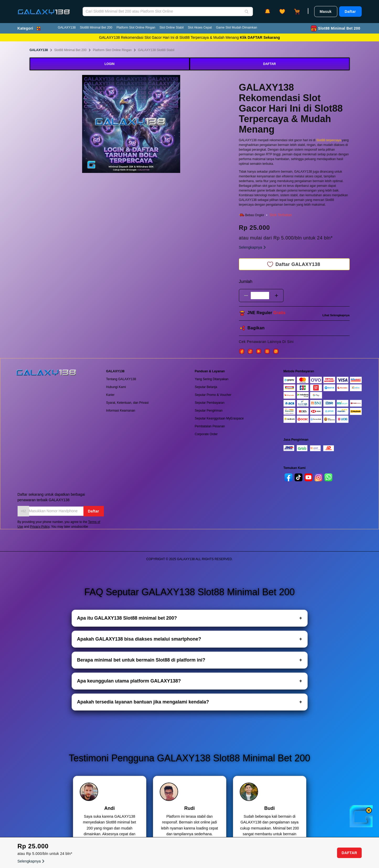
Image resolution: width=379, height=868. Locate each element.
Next (184, 125)
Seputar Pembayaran (210, 403)
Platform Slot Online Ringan (136, 28)
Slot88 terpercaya (329, 140)
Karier (110, 395)
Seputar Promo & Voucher (213, 395)
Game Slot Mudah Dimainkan (236, 28)
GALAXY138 (67, 28)
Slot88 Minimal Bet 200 (96, 28)
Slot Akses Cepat (200, 28)
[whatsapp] (328, 477)
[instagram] (318, 477)
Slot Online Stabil (172, 28)
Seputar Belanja (206, 387)
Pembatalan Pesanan (210, 426)
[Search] (247, 12)
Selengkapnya (253, 247)
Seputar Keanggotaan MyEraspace (219, 418)
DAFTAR (269, 64)
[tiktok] (298, 477)
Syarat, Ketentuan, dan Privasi (127, 403)
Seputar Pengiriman (209, 411)
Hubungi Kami (116, 387)
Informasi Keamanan (121, 411)
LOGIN (110, 64)
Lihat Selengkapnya (336, 315)
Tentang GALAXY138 (121, 379)
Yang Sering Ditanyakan (212, 379)
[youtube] (308, 477)
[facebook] (289, 477)
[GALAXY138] (44, 8)
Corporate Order (206, 434)
